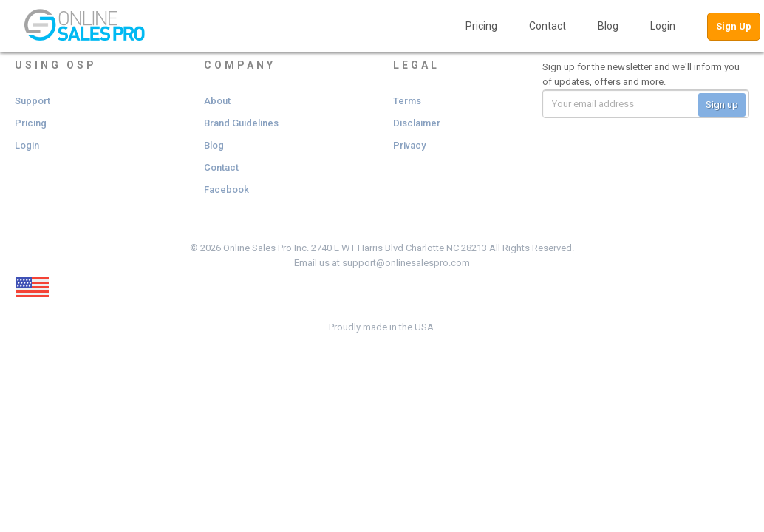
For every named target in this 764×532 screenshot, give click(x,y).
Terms (407, 101)
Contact (548, 26)
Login (663, 26)
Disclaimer (417, 123)
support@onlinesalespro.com (406, 263)
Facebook (226, 190)
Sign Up (734, 26)
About (217, 101)
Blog (608, 26)
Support (33, 101)
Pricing (481, 26)
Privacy (409, 145)
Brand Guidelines (241, 123)
